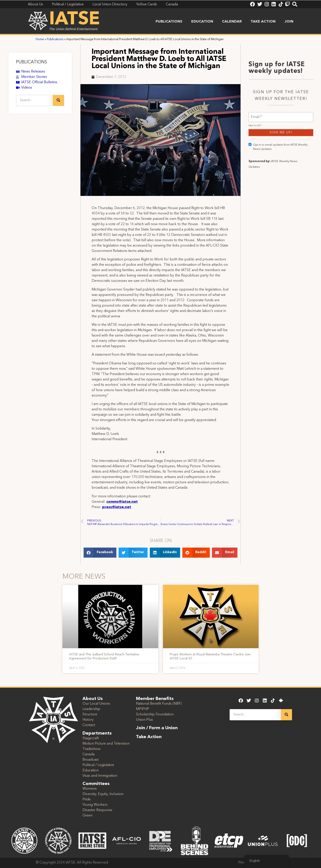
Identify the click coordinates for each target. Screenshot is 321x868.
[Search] (58, 100)
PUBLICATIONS (32, 62)
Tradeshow (92, 749)
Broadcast (91, 760)
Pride (87, 799)
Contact (89, 725)
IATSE (74, 20)
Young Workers (95, 805)
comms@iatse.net (122, 502)
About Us (93, 699)
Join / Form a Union (157, 728)
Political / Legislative (98, 765)
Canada (88, 754)
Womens (90, 789)
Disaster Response (97, 810)
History (88, 720)
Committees (96, 784)
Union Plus (144, 720)
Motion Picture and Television (106, 744)
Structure (90, 714)
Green (87, 816)
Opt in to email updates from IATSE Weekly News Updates (278, 240)
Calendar (232, 22)
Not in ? (255, 219)
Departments (97, 733)
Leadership (91, 709)
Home (40, 39)
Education (202, 22)
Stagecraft (91, 738)
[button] (100, 553)
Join (289, 22)
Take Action (263, 22)
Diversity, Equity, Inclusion (103, 794)
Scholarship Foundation (155, 714)
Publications (169, 22)
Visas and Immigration (100, 776)
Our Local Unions (96, 704)
